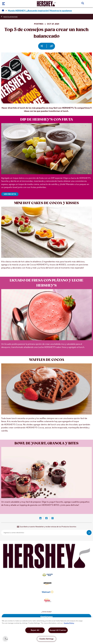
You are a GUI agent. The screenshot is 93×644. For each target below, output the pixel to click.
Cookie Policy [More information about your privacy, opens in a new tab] (69, 623)
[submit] (89, 533)
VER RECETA (10, 194)
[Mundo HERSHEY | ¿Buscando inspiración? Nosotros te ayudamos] (40, 11)
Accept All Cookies (58, 630)
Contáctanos (47, 617)
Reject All (35, 630)
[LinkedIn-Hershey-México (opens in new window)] (40, 518)
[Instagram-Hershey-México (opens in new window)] (53, 518)
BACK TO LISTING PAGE (11, 17)
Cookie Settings (47, 639)
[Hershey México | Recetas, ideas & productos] (3, 11)
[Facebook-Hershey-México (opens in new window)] (46, 518)
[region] (46, 631)
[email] (46, 533)
